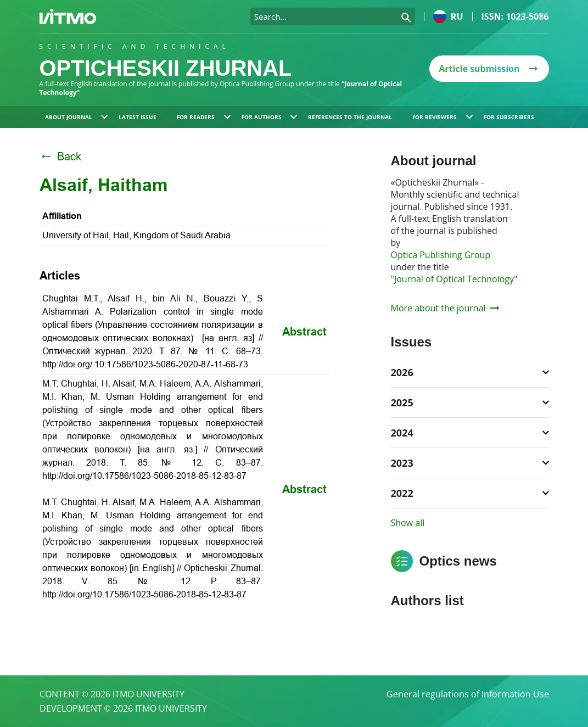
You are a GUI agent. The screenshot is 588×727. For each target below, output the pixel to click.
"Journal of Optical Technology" (454, 279)
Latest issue (138, 117)
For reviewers (443, 117)
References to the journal (350, 117)
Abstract (304, 332)
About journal (77, 117)
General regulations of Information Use (468, 694)
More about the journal (445, 308)
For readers (204, 117)
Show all (408, 523)
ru (448, 16)
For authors (270, 117)
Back (60, 156)
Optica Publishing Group (441, 255)
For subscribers (509, 117)
